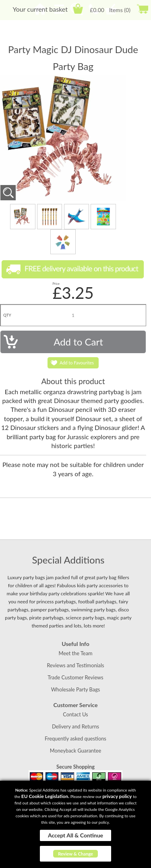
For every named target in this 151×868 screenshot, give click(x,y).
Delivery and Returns (75, 726)
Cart (78, 9)
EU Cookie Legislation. (45, 796)
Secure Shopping (75, 767)
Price (56, 284)
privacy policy (117, 796)
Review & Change (75, 854)
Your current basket (40, 9)
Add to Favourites (77, 363)
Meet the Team (75, 653)
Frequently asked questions (75, 738)
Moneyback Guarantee (75, 751)
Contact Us (75, 714)
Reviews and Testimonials (75, 665)
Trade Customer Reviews (75, 677)
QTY (7, 315)
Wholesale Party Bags (76, 689)
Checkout (142, 9)
